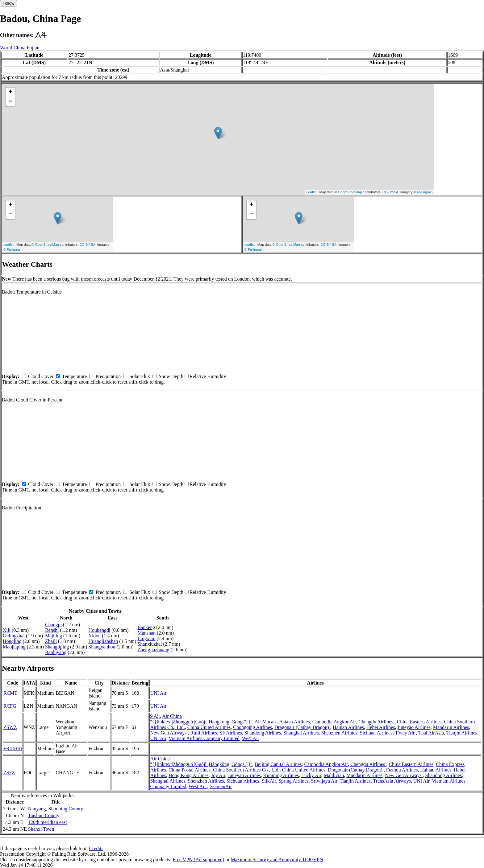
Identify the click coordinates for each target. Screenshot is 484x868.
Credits (96, 848)
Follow (8, 3)
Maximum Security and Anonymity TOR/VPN (277, 860)
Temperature (75, 376)
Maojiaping (14, 647)
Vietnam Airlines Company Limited (204, 738)
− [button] (10, 102)
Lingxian (146, 638)
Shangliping (57, 647)
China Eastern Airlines (419, 722)
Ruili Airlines (204, 733)
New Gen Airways (169, 733)
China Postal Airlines (190, 770)
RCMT (10, 693)
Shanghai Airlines (301, 733)
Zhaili (51, 641)
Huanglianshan (103, 641)
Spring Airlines (293, 781)
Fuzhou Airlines (402, 770)
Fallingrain (425, 192)
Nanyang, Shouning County (56, 809)
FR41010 (13, 749)
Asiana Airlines (295, 722)
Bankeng (146, 627)
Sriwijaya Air (324, 781)
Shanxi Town (41, 829)
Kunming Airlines (281, 775)
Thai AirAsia (431, 733)
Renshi (52, 630)
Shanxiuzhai (150, 644)
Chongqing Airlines (252, 727)
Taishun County (44, 815)
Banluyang (56, 652)
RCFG (10, 706)
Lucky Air (311, 775)
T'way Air (405, 733)
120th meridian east (48, 822)
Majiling (54, 636)
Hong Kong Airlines (189, 775)
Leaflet (312, 192)
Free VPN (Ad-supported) (198, 860)
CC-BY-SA (390, 192)
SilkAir (269, 781)
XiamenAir (221, 786)
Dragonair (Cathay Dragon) (302, 727)
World (6, 48)
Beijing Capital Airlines (278, 764)
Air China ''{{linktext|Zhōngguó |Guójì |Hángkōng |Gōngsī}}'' (201, 719)
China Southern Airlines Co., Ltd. (246, 770)
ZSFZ (9, 773)
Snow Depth (171, 376)
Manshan (146, 633)
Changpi (53, 625)
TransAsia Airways (392, 781)
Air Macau (266, 722)
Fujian (33, 48)
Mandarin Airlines (451, 727)
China (19, 48)
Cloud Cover (41, 376)
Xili (7, 630)
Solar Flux (140, 376)
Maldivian (334, 775)
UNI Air (158, 693)
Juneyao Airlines (414, 727)
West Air (251, 738)
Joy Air (218, 775)
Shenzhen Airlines (339, 733)
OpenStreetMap (350, 192)
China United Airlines (209, 727)
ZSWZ (10, 727)
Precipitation (108, 376)
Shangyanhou (102, 647)
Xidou (94, 636)
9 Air (155, 716)
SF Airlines (231, 733)
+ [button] (10, 92)
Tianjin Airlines (462, 733)
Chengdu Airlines (376, 722)
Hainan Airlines (348, 727)
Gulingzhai (14, 636)
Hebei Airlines (381, 727)
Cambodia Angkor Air (334, 722)
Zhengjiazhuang (153, 650)
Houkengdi (99, 630)
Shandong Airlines (263, 733)
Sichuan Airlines (376, 733)
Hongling (12, 641)
